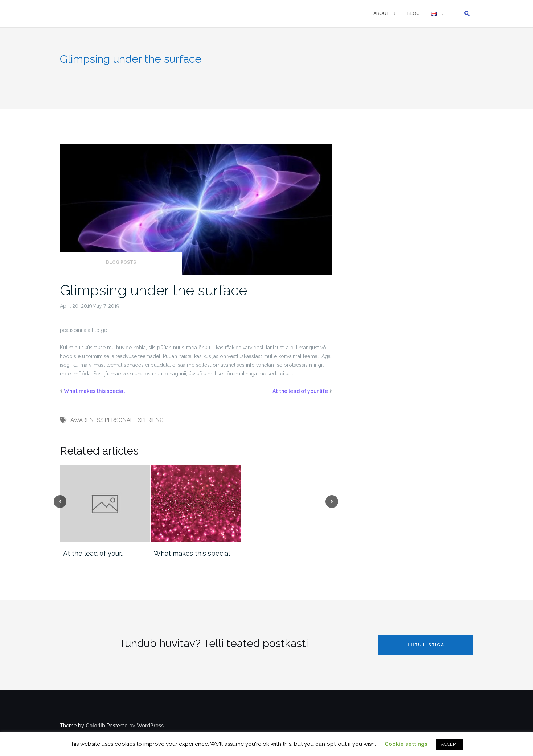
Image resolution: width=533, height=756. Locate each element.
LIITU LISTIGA (426, 645)
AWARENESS (87, 420)
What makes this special (94, 391)
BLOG (413, 13)
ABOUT (381, 13)
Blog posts (121, 262)
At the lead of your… (93, 553)
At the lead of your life (300, 391)
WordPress (150, 726)
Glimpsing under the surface (153, 290)
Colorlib (95, 726)
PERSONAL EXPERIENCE (136, 420)
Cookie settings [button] (406, 744)
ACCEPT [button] (450, 744)
